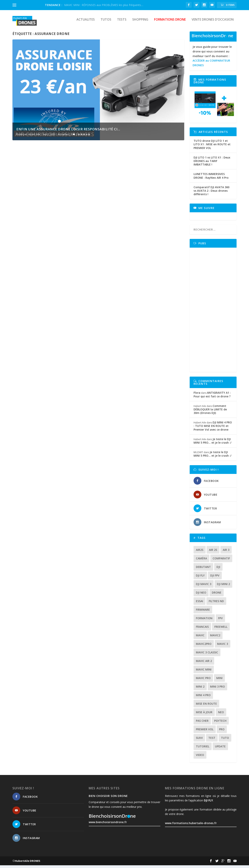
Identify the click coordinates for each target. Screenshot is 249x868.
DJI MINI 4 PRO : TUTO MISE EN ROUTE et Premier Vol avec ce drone (213, 429)
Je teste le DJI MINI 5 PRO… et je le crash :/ (212, 444)
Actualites (86, 22)
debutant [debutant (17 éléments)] (203, 570)
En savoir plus (29, 235)
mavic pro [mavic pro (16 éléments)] (203, 681)
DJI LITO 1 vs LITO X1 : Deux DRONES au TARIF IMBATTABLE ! (212, 164)
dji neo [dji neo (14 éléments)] (201, 595)
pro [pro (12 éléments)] (222, 732)
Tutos (106, 22)
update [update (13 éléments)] (220, 749)
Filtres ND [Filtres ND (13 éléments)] (216, 604)
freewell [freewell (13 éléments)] (221, 629)
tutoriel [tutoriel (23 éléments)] (203, 749)
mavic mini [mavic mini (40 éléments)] (204, 672)
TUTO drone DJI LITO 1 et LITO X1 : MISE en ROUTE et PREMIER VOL (212, 147)
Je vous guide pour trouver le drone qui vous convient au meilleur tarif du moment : (212, 59)
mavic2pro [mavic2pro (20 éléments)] (204, 646)
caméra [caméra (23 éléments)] (201, 561)
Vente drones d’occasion (213, 22)
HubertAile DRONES (28, 864)
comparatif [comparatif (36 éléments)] (221, 561)
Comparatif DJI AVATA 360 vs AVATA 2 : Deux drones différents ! (211, 193)
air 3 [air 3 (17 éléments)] (226, 552)
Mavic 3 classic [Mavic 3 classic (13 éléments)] (207, 655)
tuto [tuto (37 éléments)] (225, 740)
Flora (197, 395)
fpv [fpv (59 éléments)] (220, 621)
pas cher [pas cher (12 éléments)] (202, 723)
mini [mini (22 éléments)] (219, 681)
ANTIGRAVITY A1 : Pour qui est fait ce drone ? (212, 397)
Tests (122, 22)
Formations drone (170, 22)
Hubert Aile (34, 137)
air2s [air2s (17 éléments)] (200, 552)
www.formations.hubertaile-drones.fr (191, 826)
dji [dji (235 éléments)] (218, 570)
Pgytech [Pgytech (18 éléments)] (220, 723)
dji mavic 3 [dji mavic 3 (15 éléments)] (204, 587)
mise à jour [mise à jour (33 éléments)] (204, 715)
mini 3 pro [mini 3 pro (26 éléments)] (217, 689)
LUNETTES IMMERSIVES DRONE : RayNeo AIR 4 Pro (211, 178)
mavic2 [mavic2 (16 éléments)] (215, 638)
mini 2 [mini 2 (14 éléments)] (200, 689)
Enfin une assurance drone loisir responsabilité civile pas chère (50, 207)
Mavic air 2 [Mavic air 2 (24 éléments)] (204, 664)
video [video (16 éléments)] (200, 758)
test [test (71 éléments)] (212, 740)
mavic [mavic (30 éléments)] (200, 638)
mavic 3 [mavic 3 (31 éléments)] (223, 646)
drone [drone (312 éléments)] (217, 595)
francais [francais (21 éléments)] (202, 629)
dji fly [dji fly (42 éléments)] (200, 578)
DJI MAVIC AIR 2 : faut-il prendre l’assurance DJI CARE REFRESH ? (135, 207)
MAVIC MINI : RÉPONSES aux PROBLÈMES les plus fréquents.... (104, 5)
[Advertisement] (214, 313)
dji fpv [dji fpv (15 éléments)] (215, 578)
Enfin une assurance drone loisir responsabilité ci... (68, 132)
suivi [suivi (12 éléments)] (199, 740)
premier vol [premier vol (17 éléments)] (205, 732)
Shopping (140, 22)
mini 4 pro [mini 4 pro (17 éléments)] (203, 698)
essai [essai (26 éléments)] (199, 604)
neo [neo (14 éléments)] (221, 715)
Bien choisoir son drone (108, 799)
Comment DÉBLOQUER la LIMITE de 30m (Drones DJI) (210, 412)
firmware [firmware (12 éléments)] (203, 612)
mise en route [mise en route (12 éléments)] (206, 706)
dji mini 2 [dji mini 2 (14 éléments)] (223, 587)
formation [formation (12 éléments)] (204, 621)
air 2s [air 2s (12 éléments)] (213, 552)
